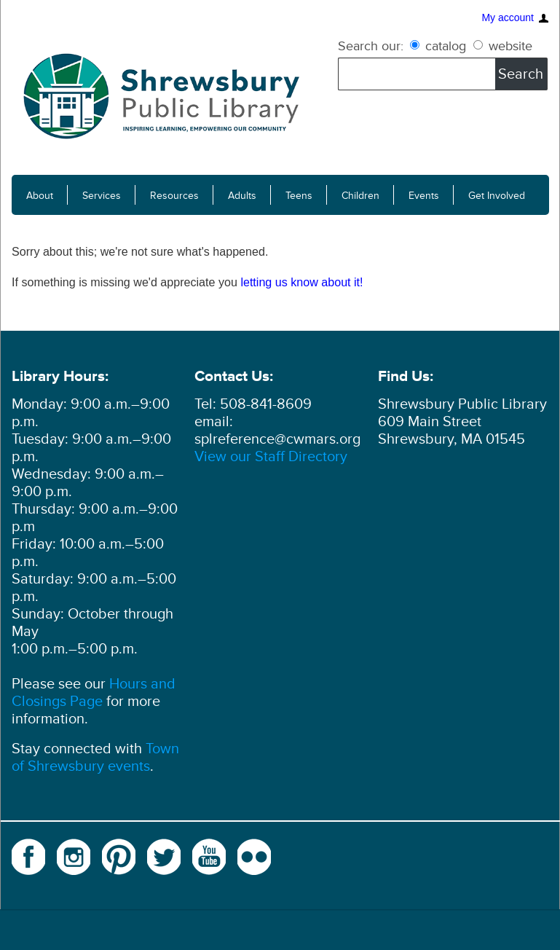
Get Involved (497, 196)
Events (424, 196)
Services (102, 196)
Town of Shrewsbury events (95, 758)
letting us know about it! (301, 282)
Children (360, 196)
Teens (299, 196)
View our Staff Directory (271, 457)
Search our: (371, 46)
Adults (242, 196)
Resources (174, 196)
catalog (440, 46)
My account (508, 18)
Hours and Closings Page (94, 693)
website (503, 46)
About (40, 196)
